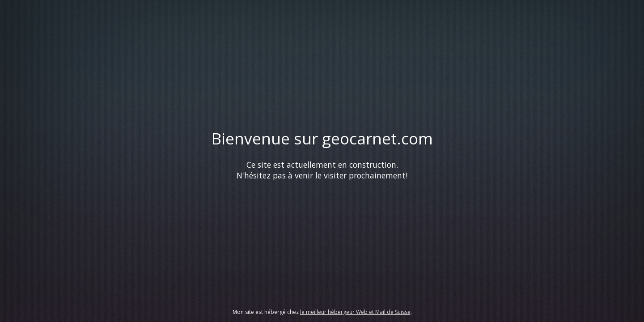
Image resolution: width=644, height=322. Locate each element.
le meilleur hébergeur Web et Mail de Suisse (355, 312)
